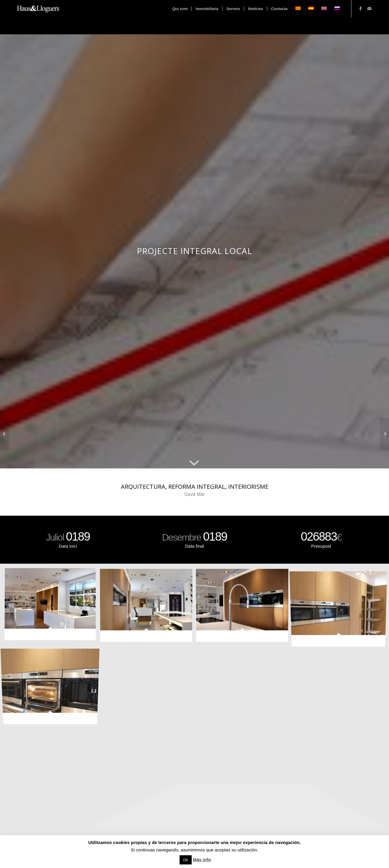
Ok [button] (186, 860)
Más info (202, 860)
